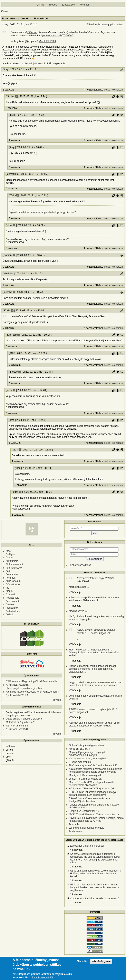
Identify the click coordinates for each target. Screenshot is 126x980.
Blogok (53, 5)
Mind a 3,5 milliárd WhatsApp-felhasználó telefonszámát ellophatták (91, 784)
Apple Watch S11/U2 (17, 695)
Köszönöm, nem (101, 961)
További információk (42, 978)
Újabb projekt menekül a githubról (24, 688)
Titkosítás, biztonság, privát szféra (105, 25)
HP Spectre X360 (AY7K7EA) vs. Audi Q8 (91, 789)
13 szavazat (77, 881)
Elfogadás (82, 962)
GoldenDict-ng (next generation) (86, 745)
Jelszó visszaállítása (80, 565)
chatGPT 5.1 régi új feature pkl (85, 779)
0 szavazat (15, 167)
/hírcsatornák (13, 584)
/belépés (11, 554)
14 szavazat (77, 867)
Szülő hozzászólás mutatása (122, 96)
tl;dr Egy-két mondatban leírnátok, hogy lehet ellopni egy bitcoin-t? (42, 211)
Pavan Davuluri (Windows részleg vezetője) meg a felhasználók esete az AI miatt (96, 819)
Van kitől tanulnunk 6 (17, 726)
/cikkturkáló (12, 561)
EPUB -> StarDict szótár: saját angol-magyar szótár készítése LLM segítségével (93, 793)
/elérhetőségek (14, 568)
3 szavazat (12, 108)
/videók (10, 615)
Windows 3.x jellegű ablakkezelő (86, 828)
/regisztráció (13, 598)
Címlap (40, 5)
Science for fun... (18, 134)
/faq (8, 571)
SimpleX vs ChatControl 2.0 (84, 811)
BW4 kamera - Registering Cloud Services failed (32, 681)
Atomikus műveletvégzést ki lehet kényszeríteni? (32, 692)
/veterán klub (13, 611)
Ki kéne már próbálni (80, 762)
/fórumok (11, 578)
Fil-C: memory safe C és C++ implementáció (93, 765)
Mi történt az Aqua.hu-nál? (20, 722)
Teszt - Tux (75, 824)
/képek (9, 591)
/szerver (10, 605)
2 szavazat (8, 90)
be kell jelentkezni (35, 64)
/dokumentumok (15, 564)
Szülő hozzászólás (118, 96)
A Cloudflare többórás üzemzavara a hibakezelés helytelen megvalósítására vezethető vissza (95, 770)
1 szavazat (8, 285)
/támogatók (12, 608)
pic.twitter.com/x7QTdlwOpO (58, 36)
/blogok (10, 558)
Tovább (57, 700)
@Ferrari (32, 32)
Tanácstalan (75, 831)
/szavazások (13, 601)
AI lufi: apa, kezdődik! (18, 685)
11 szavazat (77, 903)
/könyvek (11, 594)
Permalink (122, 69)
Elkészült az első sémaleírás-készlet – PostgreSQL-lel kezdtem (90, 800)
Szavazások (68, 5)
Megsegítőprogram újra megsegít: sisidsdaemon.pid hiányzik (87, 754)
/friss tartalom (13, 581)
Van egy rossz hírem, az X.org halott (89, 759)
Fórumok (85, 5)
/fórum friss (12, 574)
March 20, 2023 (47, 41)
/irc (8, 588)
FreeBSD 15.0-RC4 (79, 749)
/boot (9, 551)
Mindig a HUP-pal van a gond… (86, 775)
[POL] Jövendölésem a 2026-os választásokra (94, 815)
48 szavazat (77, 850)
